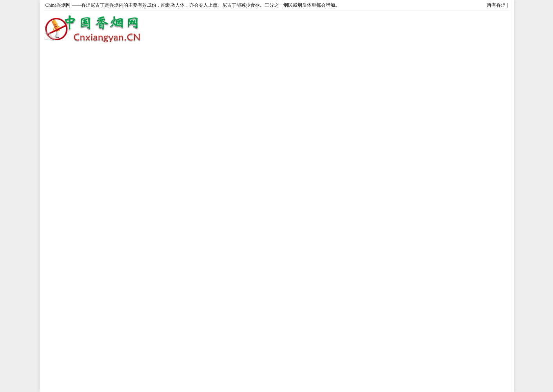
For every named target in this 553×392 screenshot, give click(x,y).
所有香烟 (496, 5)
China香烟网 (58, 5)
